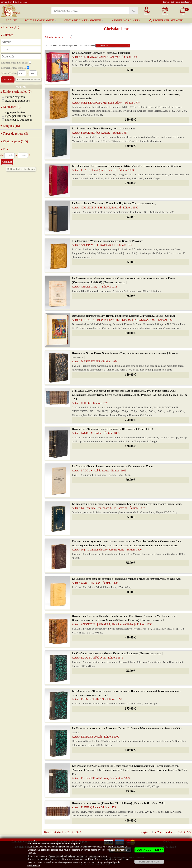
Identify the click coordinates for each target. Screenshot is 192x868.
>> (189, 832)
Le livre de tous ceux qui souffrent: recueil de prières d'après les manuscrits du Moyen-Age (126, 581)
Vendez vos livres (126, 20)
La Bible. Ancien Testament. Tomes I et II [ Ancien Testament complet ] (114, 205)
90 (180, 832)
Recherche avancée (166, 20)
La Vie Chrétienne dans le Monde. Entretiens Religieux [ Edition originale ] (117, 655)
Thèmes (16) (10, 27)
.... (175, 832)
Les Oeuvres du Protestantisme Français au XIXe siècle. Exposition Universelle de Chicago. (127, 168)
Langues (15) (10, 126)
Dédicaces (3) (11, 107)
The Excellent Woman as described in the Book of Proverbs (107, 243)
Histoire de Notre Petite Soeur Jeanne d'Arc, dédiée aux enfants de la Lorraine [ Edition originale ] (125, 357)
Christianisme (84, 45)
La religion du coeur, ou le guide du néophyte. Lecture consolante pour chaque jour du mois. (127, 506)
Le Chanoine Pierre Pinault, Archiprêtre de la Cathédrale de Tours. (113, 468)
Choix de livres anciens (83, 20)
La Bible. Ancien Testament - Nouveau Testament (104, 55)
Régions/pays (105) (14, 141)
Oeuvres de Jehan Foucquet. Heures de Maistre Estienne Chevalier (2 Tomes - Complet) (124, 318)
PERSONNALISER (149, 862)
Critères (7, 35)
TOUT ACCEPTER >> (149, 850)
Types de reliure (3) (14, 133)
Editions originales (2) (16, 92)
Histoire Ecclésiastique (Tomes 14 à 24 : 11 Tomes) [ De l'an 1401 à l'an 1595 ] (118, 805)
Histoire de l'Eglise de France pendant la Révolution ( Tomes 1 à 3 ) (112, 431)
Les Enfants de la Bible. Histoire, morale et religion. (104, 131)
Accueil (12, 20)
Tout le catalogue (39, 20)
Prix (4, 149)
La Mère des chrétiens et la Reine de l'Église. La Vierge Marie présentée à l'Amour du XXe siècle (127, 732)
